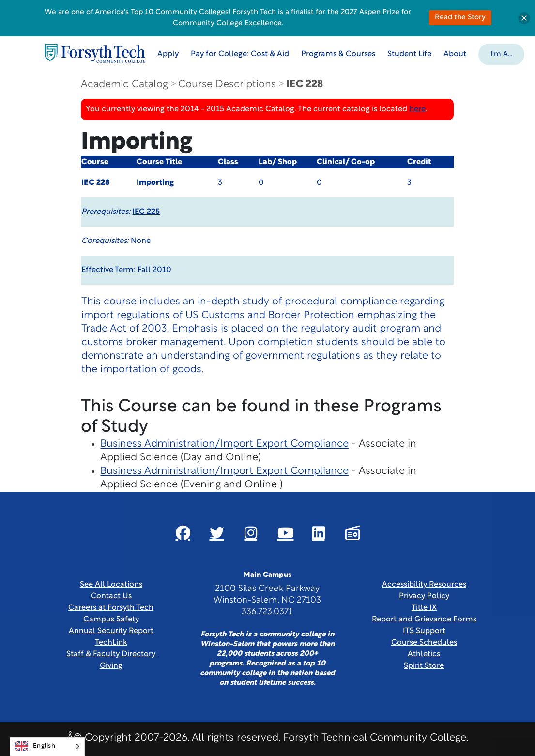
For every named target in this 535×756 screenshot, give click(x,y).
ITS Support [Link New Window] (424, 631)
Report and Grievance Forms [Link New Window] (424, 620)
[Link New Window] (183, 533)
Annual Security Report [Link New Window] (111, 631)
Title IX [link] (424, 608)
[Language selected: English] (47, 747)
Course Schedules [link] (424, 643)
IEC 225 (146, 212)
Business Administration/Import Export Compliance (224, 444)
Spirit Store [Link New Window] (424, 666)
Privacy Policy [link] (424, 596)
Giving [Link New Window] (111, 666)
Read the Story (460, 18)
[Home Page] (95, 53)
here (417, 109)
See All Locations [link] (111, 585)
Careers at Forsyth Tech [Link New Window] (111, 608)
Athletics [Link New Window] (424, 654)
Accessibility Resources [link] (424, 585)
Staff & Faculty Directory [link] (111, 654)
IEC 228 (305, 84)
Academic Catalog (124, 84)
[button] (501, 54)
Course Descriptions (227, 84)
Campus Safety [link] (111, 620)
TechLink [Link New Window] (111, 643)
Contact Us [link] (111, 596)
